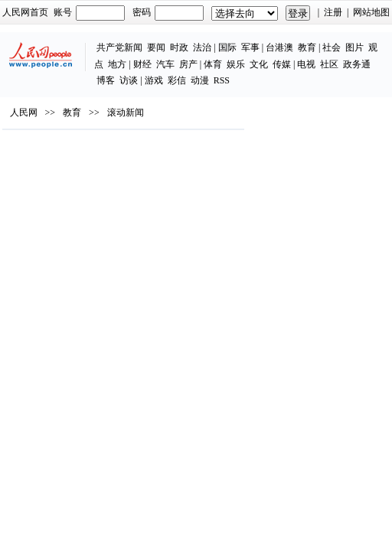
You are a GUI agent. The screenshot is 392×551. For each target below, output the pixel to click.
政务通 (357, 64)
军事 (250, 47)
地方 (117, 64)
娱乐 (236, 64)
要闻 (156, 47)
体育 (213, 64)
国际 (227, 47)
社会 (332, 47)
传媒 (282, 64)
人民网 (24, 112)
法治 (202, 47)
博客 (106, 80)
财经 (142, 64)
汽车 (165, 64)
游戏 (154, 80)
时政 (179, 47)
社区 (329, 64)
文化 (259, 64)
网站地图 (371, 12)
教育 (307, 47)
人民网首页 (25, 12)
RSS (222, 80)
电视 (306, 64)
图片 (354, 47)
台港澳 (279, 47)
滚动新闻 (126, 112)
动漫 (200, 80)
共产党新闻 (119, 47)
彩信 (177, 80)
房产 (188, 64)
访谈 (129, 80)
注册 (333, 12)
